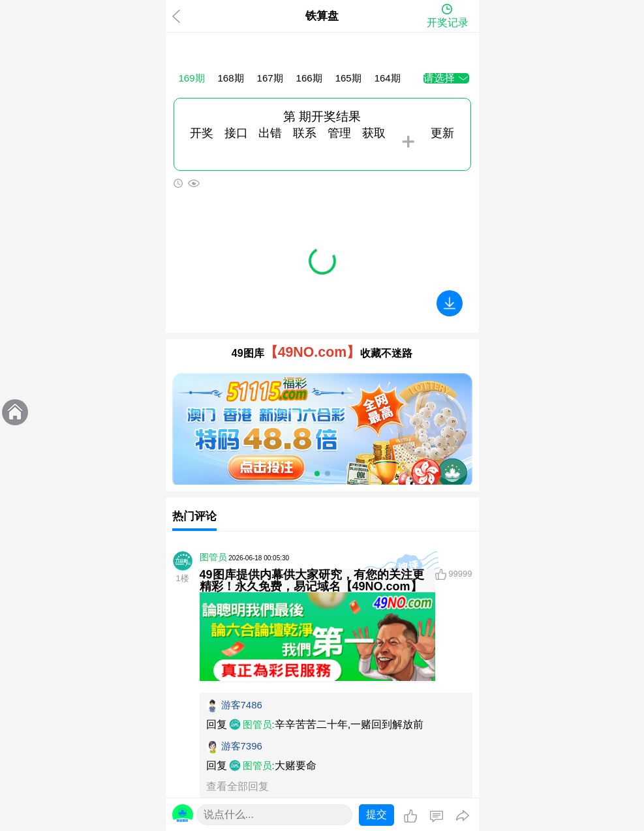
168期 (231, 78)
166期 (309, 78)
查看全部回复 (238, 786)
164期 (388, 78)
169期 (192, 78)
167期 (270, 78)
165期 (348, 78)
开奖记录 (448, 23)
